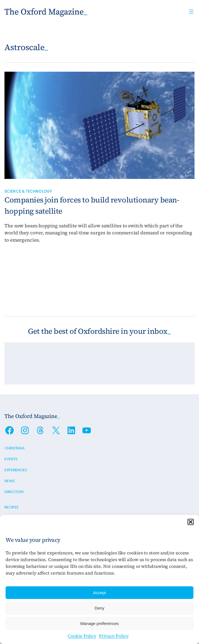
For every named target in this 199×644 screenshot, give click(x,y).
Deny (99, 608)
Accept (99, 593)
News (10, 481)
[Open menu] (191, 11)
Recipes (11, 507)
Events (11, 459)
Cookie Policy (82, 636)
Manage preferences (99, 623)
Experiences (16, 470)
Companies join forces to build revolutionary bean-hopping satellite (92, 205)
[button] (191, 522)
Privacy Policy (114, 636)
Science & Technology (28, 191)
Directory (14, 492)
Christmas (15, 448)
